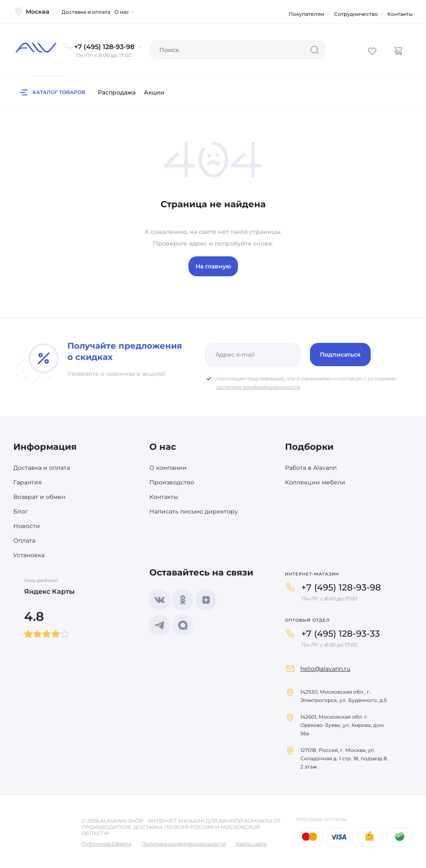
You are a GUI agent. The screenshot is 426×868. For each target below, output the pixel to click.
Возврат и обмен (39, 497)
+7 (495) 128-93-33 (341, 634)
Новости (27, 526)
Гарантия (27, 482)
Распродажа (117, 92)
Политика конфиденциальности (184, 844)
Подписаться (340, 355)
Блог (21, 511)
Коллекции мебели (315, 482)
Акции (154, 92)
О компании (168, 468)
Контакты (400, 14)
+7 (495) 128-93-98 (341, 587)
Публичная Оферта (106, 844)
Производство (172, 482)
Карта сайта (251, 844)
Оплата (24, 541)
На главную (213, 266)
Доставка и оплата (86, 12)
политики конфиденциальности (258, 387)
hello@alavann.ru (325, 669)
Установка (29, 555)
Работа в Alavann (311, 468)
